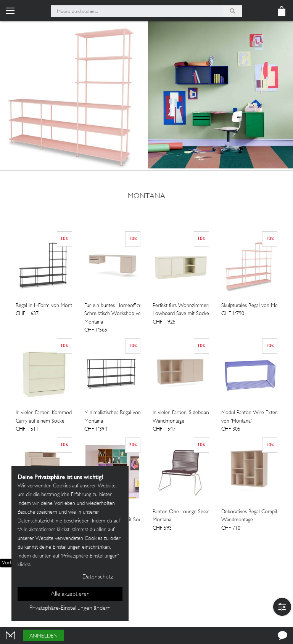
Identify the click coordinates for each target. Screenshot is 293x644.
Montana (146, 197)
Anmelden (43, 636)
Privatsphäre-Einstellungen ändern (70, 608)
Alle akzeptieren (70, 594)
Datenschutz (98, 577)
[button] (282, 607)
